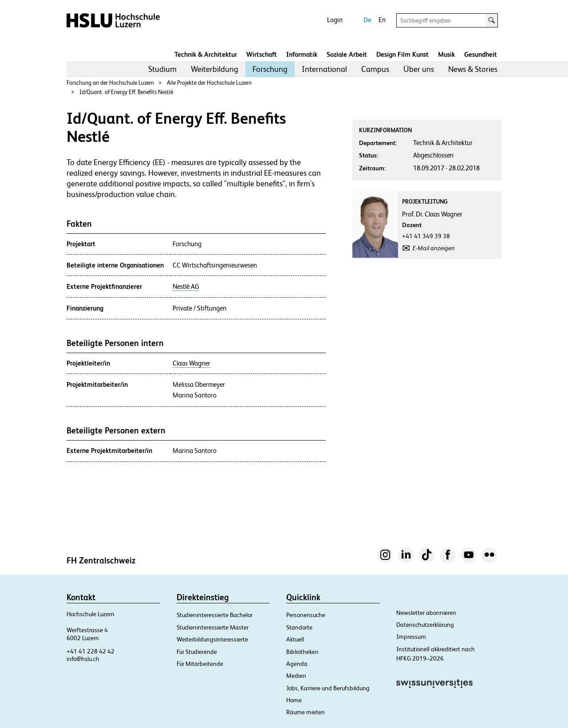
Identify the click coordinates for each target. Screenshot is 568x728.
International (324, 69)
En (382, 20)
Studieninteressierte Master (213, 627)
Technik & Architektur (206, 54)
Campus (375, 69)
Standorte (299, 627)
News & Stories (473, 69)
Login (335, 20)
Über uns (419, 69)
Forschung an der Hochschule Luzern (110, 83)
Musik (446, 54)
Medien (296, 676)
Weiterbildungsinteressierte (212, 639)
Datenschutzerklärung (425, 625)
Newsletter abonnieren (426, 613)
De (367, 20)
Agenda (297, 664)
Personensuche (306, 615)
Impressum (411, 637)
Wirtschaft (262, 54)
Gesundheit (481, 54)
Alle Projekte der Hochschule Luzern (209, 83)
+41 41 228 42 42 (91, 651)
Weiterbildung (215, 69)
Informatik (302, 54)
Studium (162, 69)
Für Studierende (197, 652)
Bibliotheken (302, 652)
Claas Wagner (191, 363)
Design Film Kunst (402, 54)
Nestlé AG (186, 287)
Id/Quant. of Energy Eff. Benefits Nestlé (126, 92)
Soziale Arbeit (347, 54)
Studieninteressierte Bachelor (215, 615)
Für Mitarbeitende (200, 664)
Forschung (270, 69)
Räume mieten (306, 712)
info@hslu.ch (83, 659)
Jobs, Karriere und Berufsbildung (328, 688)
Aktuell (295, 639)
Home (294, 700)
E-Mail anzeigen (434, 248)
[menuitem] (162, 69)
